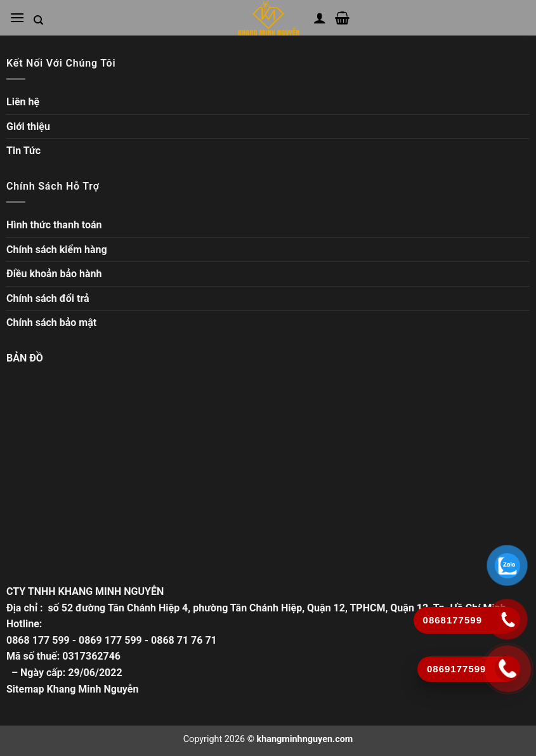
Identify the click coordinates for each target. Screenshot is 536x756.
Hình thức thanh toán (54, 225)
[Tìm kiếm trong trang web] (38, 20)
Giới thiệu (28, 127)
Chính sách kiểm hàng (57, 250)
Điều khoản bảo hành (54, 274)
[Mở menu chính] (17, 17)
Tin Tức (23, 151)
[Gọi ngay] (508, 668)
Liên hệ (23, 102)
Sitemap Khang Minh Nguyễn (72, 689)
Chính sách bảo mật (51, 323)
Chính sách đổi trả (48, 298)
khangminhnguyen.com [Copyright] (305, 739)
